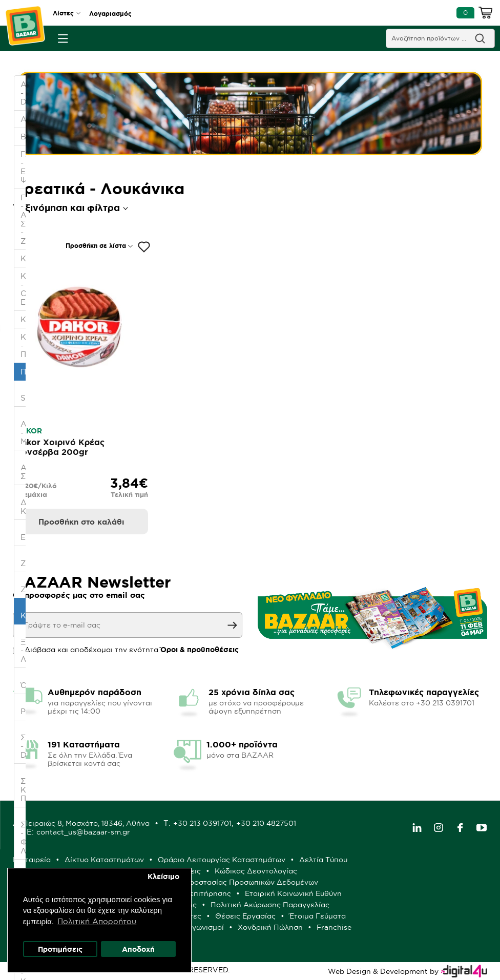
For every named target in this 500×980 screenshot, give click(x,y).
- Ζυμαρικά (24, 585)
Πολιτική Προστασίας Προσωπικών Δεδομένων (235, 882)
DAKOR (29, 431)
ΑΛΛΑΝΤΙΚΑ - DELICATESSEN (24, 93)
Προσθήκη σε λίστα (96, 246)
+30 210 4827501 (266, 823)
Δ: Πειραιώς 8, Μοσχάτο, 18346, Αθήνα (81, 823)
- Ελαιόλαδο (24, 533)
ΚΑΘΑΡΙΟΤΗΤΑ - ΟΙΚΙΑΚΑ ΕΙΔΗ (24, 289)
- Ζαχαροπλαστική (24, 559)
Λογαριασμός (110, 14)
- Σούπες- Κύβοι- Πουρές (24, 785)
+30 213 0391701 (202, 823)
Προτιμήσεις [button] (61, 949)
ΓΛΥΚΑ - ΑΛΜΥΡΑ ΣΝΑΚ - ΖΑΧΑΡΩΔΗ (24, 219)
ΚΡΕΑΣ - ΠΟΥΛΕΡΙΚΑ (24, 346)
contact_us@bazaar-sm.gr (83, 832)
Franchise (334, 927)
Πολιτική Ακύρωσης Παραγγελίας (270, 905)
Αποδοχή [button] (139, 949)
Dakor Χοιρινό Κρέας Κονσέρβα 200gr (60, 447)
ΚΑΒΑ (24, 258)
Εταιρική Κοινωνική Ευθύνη (293, 893)
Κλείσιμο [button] (164, 876)
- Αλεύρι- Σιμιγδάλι (24, 467)
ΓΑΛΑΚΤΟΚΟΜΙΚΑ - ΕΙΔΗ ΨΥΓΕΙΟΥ (24, 167)
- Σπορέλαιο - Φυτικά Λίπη (24, 833)
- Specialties (24, 393)
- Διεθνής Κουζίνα (24, 502)
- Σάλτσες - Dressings (24, 742)
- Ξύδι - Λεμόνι (24, 646)
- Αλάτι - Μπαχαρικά (24, 428)
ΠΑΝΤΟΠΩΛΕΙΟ (24, 372)
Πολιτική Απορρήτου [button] (98, 921)
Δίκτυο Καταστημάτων (104, 860)
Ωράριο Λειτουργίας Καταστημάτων (222, 860)
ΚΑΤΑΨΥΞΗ (24, 319)
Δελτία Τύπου (323, 860)
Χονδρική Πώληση (270, 927)
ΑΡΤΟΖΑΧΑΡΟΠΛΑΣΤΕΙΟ (24, 119)
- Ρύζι (24, 707)
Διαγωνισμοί (202, 927)
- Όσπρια (24, 681)
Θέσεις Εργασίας (245, 916)
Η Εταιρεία (32, 860)
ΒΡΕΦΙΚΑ (24, 137)
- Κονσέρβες (24, 611)
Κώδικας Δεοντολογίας (256, 871)
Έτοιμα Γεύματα (318, 916)
